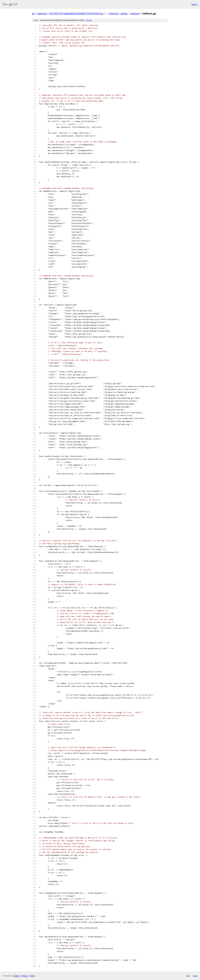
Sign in (194, 4)
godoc (124, 13)
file (89, 20)
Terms (32, 976)
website (42, 13)
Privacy (24, 976)
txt (188, 976)
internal (113, 13)
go (33, 13)
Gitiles (17, 976)
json (195, 976)
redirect (135, 13)
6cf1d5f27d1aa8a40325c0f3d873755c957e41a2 (76, 13)
